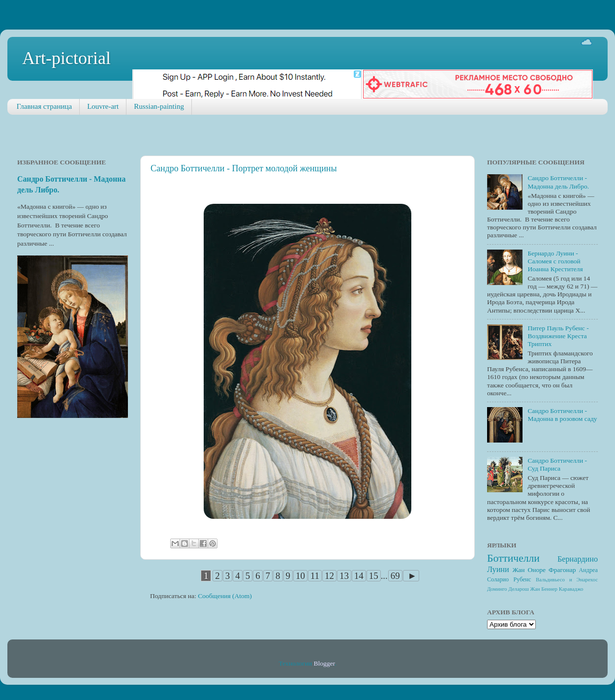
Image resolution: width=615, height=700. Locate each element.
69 (395, 576)
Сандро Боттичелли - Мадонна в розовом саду (562, 415)
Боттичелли (513, 558)
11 (315, 576)
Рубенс (523, 579)
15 (374, 576)
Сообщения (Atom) (225, 596)
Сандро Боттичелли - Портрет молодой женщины (244, 168)
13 (344, 576)
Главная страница (44, 106)
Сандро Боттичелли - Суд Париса (557, 464)
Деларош (519, 589)
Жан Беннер (544, 589)
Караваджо (571, 589)
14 (359, 576)
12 (329, 576)
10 (300, 576)
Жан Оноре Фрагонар (544, 570)
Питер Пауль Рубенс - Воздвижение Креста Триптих (558, 336)
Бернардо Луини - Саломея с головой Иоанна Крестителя (555, 261)
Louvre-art (103, 106)
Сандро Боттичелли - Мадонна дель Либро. (558, 182)
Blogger (324, 663)
